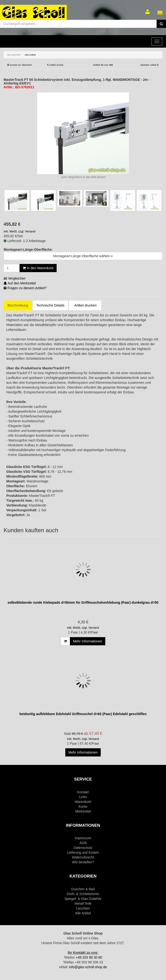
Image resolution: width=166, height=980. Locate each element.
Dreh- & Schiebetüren (83, 894)
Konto (83, 807)
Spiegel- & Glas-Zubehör (83, 899)
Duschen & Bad (83, 889)
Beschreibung (18, 305)
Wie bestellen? (83, 862)
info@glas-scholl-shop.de (88, 967)
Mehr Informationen (88, 641)
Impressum (83, 838)
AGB (83, 843)
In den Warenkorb (38, 268)
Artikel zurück (56, 65)
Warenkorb (83, 802)
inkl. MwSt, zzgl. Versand (20, 231)
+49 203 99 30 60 (89, 957)
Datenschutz (83, 848)
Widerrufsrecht (83, 857)
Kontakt (83, 792)
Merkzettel (83, 811)
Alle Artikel (83, 913)
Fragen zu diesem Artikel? (25, 288)
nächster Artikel (149, 65)
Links (83, 797)
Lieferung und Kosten (83, 852)
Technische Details (50, 305)
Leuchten (83, 908)
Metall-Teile (83, 903)
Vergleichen (15, 278)
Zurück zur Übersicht (21, 65)
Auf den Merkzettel (20, 283)
